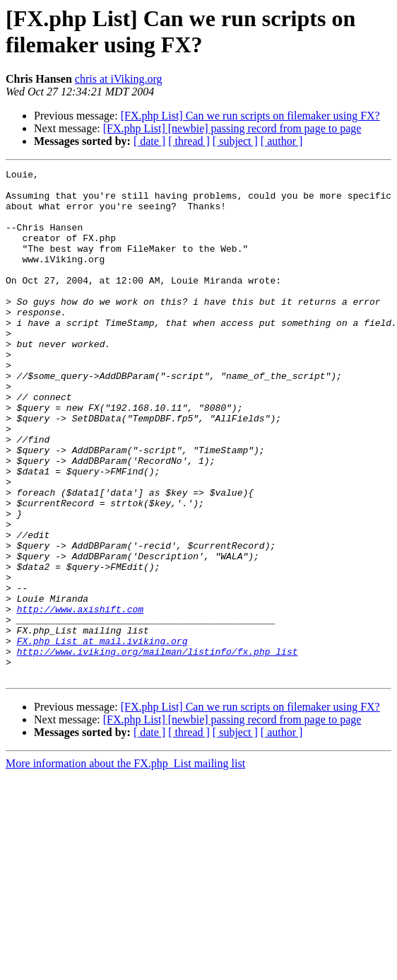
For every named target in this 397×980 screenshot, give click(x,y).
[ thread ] (189, 141)
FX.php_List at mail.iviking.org (102, 736)
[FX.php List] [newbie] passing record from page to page (232, 128)
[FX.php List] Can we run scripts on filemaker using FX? (250, 116)
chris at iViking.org (119, 79)
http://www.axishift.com (80, 698)
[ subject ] (235, 141)
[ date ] (149, 141)
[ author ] (282, 141)
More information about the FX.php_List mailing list (125, 865)
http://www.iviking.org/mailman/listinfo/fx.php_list (158, 749)
